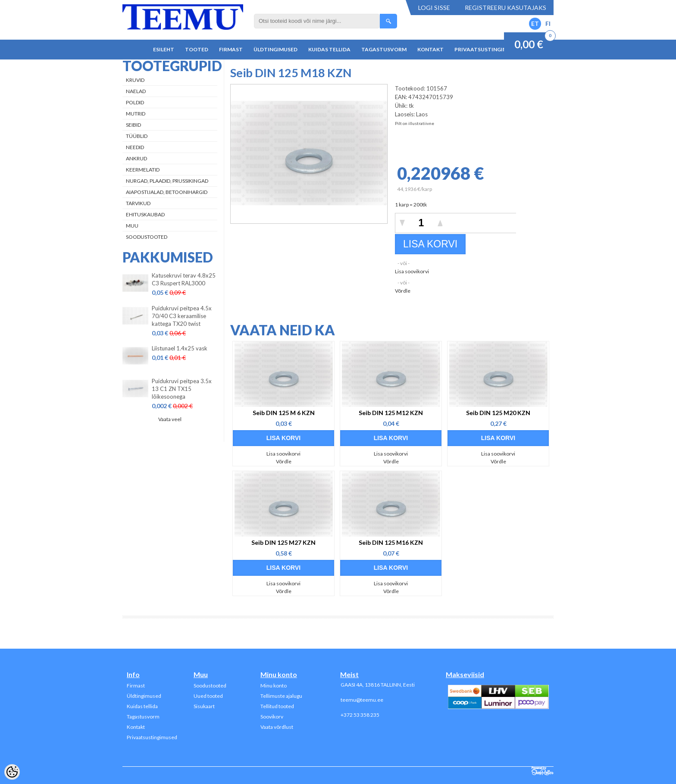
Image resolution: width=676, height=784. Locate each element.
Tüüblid (137, 136)
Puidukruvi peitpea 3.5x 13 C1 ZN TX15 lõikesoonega (182, 389)
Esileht (164, 49)
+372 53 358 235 (360, 715)
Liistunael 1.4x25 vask (180, 348)
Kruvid (135, 80)
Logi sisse (434, 8)
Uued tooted (208, 696)
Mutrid (136, 114)
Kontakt (430, 49)
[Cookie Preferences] (12, 772)
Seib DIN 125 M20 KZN (498, 413)
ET (535, 23)
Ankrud (136, 158)
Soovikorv (272, 717)
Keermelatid (143, 170)
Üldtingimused (275, 49)
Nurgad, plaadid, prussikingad (167, 181)
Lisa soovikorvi (412, 271)
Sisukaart (204, 706)
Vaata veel (170, 419)
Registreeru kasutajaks (505, 8)
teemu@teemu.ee (362, 700)
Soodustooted (147, 237)
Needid (135, 147)
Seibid (133, 125)
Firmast (231, 49)
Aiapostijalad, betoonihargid (167, 192)
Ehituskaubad (145, 214)
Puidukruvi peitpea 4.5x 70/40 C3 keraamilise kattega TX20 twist (182, 316)
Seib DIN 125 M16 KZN (391, 542)
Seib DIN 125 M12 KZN (391, 413)
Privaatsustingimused (488, 49)
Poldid (135, 102)
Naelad (136, 91)
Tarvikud (138, 203)
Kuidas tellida (329, 49)
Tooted (197, 49)
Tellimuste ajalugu (281, 696)
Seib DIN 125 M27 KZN (283, 542)
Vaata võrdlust (277, 727)
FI (548, 23)
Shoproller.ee (543, 771)
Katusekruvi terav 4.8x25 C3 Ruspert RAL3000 (184, 279)
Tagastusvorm (384, 49)
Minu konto (274, 686)
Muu (132, 226)
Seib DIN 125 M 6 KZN (284, 413)
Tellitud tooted (277, 706)
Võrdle (403, 291)
